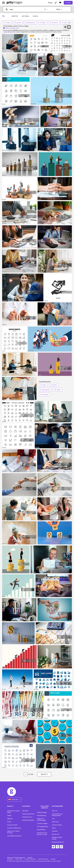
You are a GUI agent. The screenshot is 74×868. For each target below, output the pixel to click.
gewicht (18, 23)
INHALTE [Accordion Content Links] (10, 806)
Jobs (53, 819)
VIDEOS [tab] (35, 16)
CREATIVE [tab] (15, 16)
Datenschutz (19, 859)
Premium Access (27, 817)
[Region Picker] (14, 800)
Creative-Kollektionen (14, 828)
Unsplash (55, 831)
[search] (7, 9)
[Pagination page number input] (26, 774)
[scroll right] (69, 23)
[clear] (46, 9)
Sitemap (53, 859)
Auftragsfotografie (28, 820)
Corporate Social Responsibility (57, 815)
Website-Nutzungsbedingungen (16, 857)
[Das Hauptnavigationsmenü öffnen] (3, 3)
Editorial (10, 819)
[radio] (65, 27)
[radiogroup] (67, 27)
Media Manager (42, 812)
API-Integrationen (43, 826)
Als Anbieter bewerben (14, 836)
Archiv (9, 822)
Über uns (55, 811)
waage (7, 23)
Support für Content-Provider (14, 832)
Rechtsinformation (43, 859)
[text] (27, 9)
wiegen (43, 23)
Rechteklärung (41, 815)
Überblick (25, 811)
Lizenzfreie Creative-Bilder (14, 812)
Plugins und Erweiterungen (41, 819)
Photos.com (56, 834)
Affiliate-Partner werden (57, 838)
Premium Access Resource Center (42, 834)
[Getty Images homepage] (14, 3)
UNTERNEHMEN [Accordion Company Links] (57, 806)
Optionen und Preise (28, 814)
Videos (9, 815)
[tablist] (25, 16)
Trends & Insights (42, 823)
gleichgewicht (30, 23)
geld (64, 23)
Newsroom (55, 822)
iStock (54, 828)
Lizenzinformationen (30, 859)
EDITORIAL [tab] (25, 16)
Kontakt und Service (58, 842)
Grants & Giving (57, 825)
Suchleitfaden (41, 830)
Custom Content (12, 825)
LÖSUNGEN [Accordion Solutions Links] (26, 806)
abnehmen (54, 23)
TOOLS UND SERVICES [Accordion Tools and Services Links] (44, 807)
